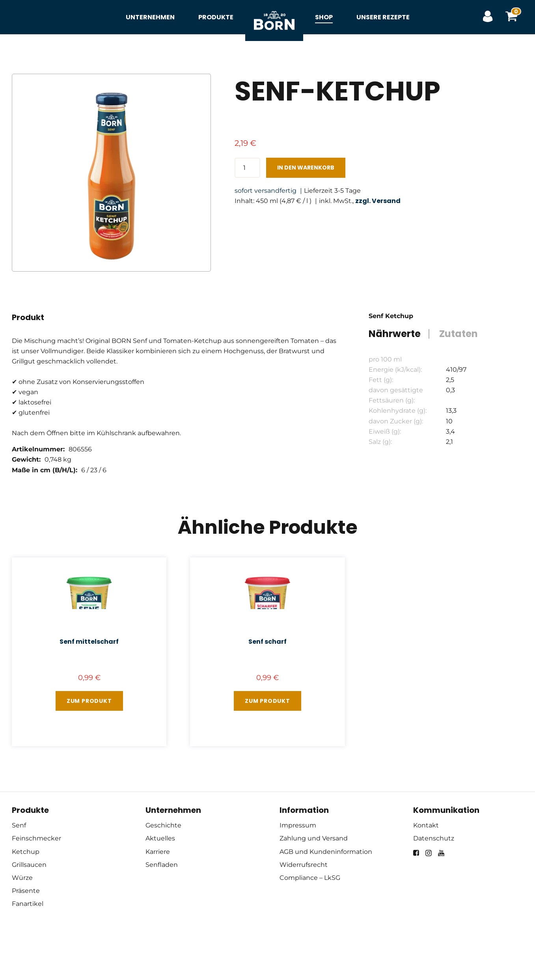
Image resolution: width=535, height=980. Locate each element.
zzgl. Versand (378, 201)
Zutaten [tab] (459, 334)
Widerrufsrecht (304, 865)
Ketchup (26, 852)
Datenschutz (434, 838)
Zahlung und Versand (314, 838)
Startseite (274, 12)
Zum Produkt (89, 701)
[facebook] (416, 853)
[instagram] (429, 853)
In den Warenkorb (306, 168)
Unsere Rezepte (383, 17)
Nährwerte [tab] (395, 334)
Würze (22, 878)
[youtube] (441, 853)
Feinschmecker (36, 838)
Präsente (26, 891)
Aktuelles (160, 838)
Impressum (298, 825)
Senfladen (162, 865)
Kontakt (426, 825)
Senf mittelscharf (89, 642)
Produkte (216, 17)
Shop (324, 17)
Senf (19, 825)
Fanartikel (28, 904)
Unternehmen (150, 17)
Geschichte (163, 825)
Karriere (158, 852)
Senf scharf (267, 642)
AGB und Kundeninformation (326, 852)
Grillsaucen (29, 865)
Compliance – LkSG (310, 878)
